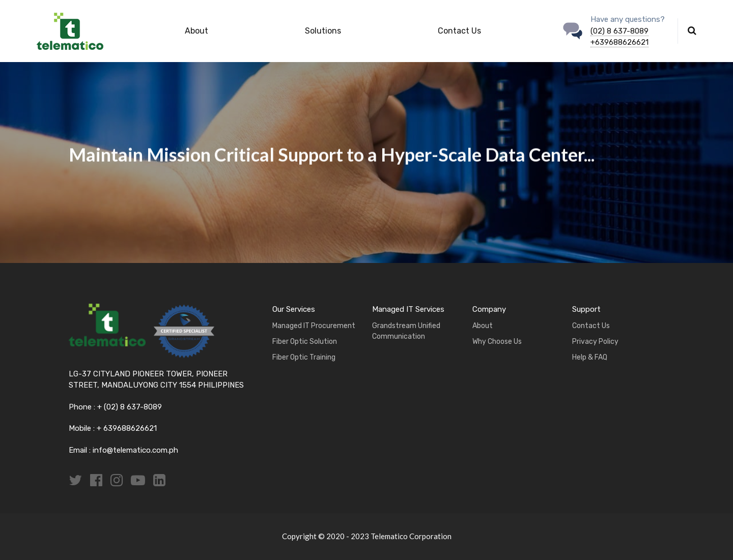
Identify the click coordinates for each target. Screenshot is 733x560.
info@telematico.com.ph (135, 450)
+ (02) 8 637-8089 (130, 407)
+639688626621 (619, 42)
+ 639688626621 (126, 428)
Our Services (294, 309)
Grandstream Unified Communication (406, 331)
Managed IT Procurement (314, 326)
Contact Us (459, 31)
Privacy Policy (595, 342)
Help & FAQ (590, 357)
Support (586, 309)
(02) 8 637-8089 (619, 31)
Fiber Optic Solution (305, 342)
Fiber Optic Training (304, 357)
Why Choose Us (497, 342)
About (196, 31)
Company (489, 309)
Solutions (323, 31)
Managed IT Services (408, 309)
